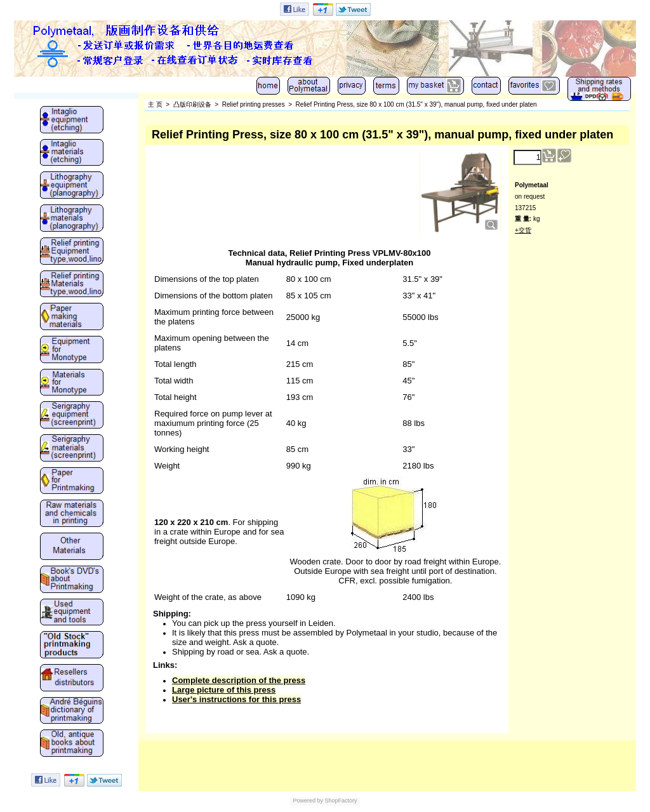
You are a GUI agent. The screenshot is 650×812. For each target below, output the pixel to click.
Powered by (308, 801)
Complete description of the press (239, 680)
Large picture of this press (224, 690)
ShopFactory (340, 801)
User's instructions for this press (236, 699)
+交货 (523, 230)
